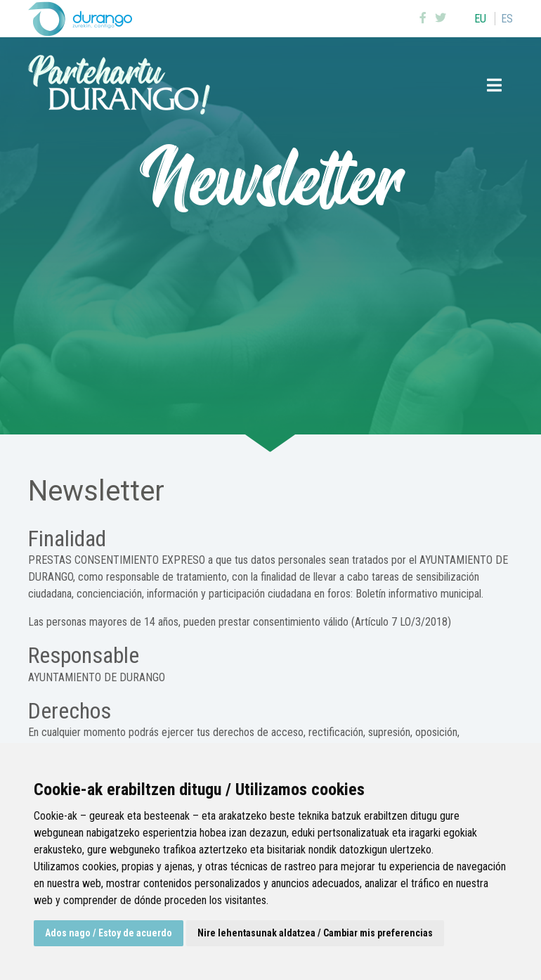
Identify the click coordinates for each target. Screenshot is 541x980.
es (507, 19)
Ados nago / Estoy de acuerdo (109, 933)
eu (480, 19)
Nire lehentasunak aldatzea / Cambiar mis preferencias (315, 933)
